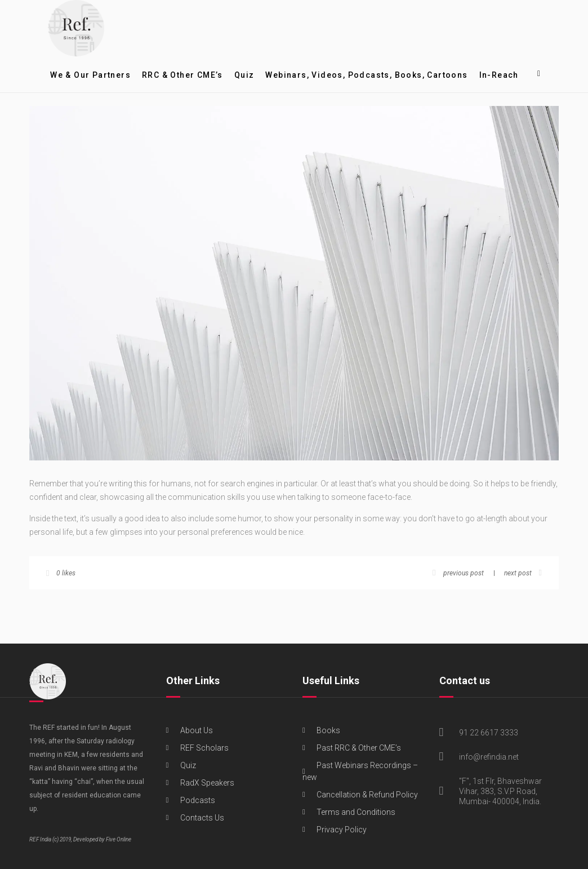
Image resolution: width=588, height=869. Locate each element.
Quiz (188, 765)
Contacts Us (202, 818)
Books (328, 730)
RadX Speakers (207, 783)
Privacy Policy (342, 830)
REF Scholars (204, 748)
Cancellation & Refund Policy (367, 795)
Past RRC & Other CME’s (359, 748)
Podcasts (198, 800)
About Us (197, 730)
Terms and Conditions (356, 812)
